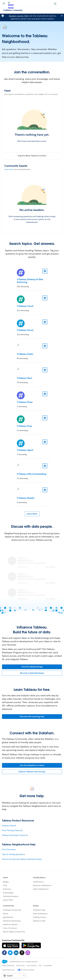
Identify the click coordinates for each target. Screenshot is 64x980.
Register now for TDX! (19, 16)
